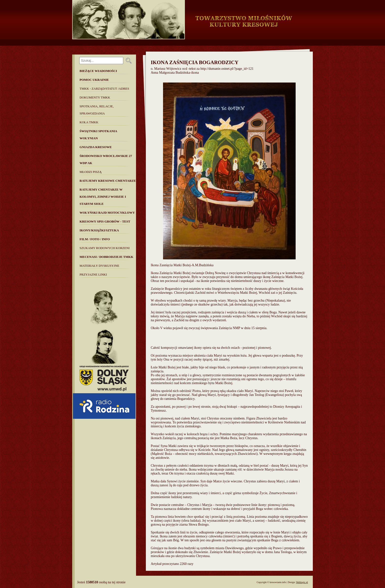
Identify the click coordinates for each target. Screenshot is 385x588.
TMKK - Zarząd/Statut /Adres (104, 89)
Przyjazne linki (93, 274)
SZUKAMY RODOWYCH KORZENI (105, 248)
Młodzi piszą (91, 172)
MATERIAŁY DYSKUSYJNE (99, 266)
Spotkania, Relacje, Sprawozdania (97, 110)
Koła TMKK (89, 122)
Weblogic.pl (302, 582)
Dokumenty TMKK (95, 97)
